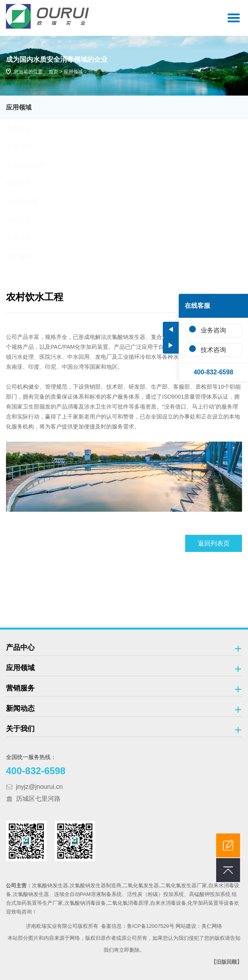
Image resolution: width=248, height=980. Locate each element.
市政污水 (26, 147)
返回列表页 (214, 543)
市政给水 (26, 128)
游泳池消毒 (29, 202)
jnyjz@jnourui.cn (39, 787)
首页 (53, 72)
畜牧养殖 (26, 238)
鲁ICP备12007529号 (151, 926)
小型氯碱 (26, 257)
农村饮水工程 (33, 165)
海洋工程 (26, 220)
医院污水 (26, 183)
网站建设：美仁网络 (199, 926)
